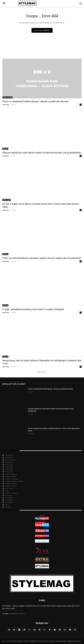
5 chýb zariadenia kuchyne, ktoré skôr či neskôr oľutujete (33, 309)
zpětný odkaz (11, 476)
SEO (7, 505)
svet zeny (6, 105)
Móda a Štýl (7, 200)
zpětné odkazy (11, 474)
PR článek (9, 458)
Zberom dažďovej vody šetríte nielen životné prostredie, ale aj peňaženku (42, 153)
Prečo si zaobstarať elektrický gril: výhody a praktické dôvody (35, 101)
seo (7, 491)
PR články (9, 455)
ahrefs (8, 507)
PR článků (40, 641)
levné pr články (11, 493)
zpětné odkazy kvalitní (14, 481)
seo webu (9, 488)
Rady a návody (7, 97)
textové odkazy (12, 479)
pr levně (9, 495)
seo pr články (11, 460)
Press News (8, 641)
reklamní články (11, 484)
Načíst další (42, 372)
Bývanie (5, 149)
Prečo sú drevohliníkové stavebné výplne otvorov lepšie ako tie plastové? (42, 258)
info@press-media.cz (17, 614)
